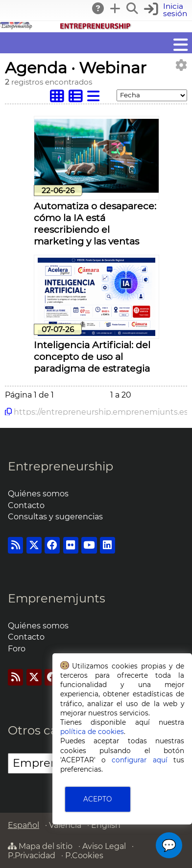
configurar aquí (139, 760)
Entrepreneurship (60, 466)
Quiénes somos (38, 494)
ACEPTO (97, 799)
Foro (17, 649)
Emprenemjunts (57, 598)
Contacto (26, 505)
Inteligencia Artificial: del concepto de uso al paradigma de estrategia (92, 356)
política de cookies (92, 732)
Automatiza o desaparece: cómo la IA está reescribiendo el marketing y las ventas (95, 223)
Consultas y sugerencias (55, 517)
